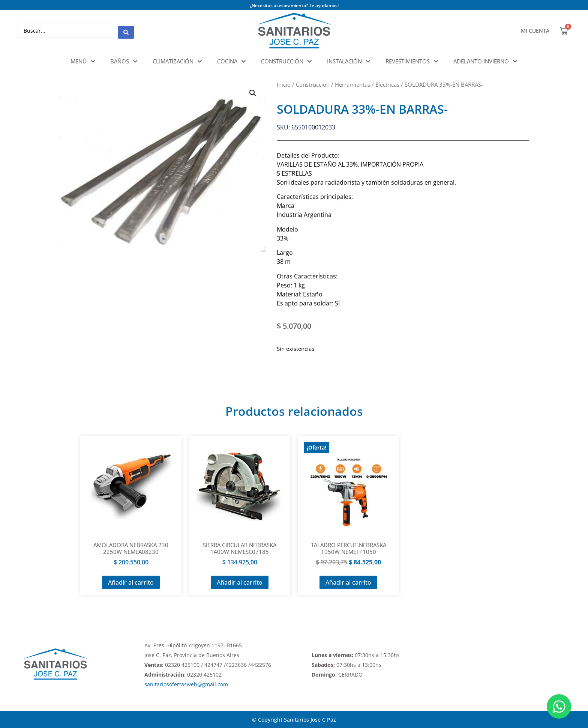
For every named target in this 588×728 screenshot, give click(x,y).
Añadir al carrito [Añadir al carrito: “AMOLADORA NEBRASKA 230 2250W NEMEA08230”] (131, 582)
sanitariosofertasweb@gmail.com (186, 684)
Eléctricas (387, 84)
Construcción (313, 84)
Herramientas (352, 84)
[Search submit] (126, 31)
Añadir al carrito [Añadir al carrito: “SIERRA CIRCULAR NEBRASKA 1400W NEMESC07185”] (240, 582)
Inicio (284, 84)
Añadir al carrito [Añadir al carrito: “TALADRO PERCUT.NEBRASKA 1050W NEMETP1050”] (348, 582)
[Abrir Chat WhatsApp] (559, 706)
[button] (253, 93)
